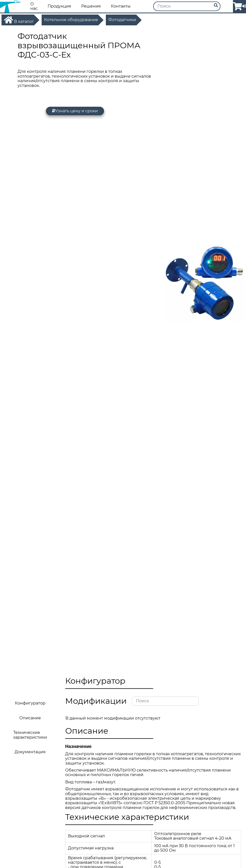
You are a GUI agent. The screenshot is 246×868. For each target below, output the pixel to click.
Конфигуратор (30, 703)
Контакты (121, 6)
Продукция (59, 6)
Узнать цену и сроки (75, 111)
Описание (30, 718)
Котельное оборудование (71, 20)
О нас (34, 6)
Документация (30, 752)
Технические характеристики (30, 735)
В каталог (19, 20)
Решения (91, 6)
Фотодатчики (122, 20)
